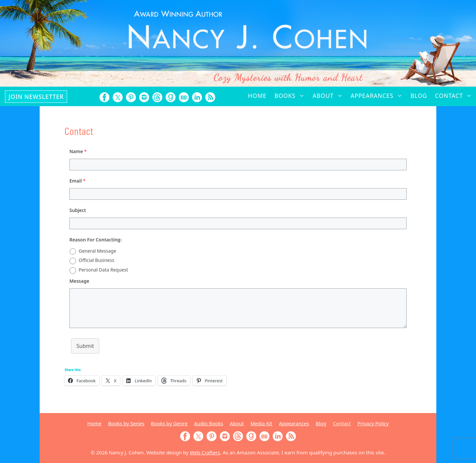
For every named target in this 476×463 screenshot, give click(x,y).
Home (257, 96)
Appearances (379, 96)
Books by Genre (169, 423)
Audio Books (209, 423)
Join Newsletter (36, 97)
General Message (98, 251)
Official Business (97, 260)
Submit (85, 346)
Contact (456, 96)
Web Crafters (205, 452)
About (330, 96)
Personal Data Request (103, 270)
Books (291, 96)
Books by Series (126, 423)
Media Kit (261, 423)
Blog (419, 96)
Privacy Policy (373, 423)
